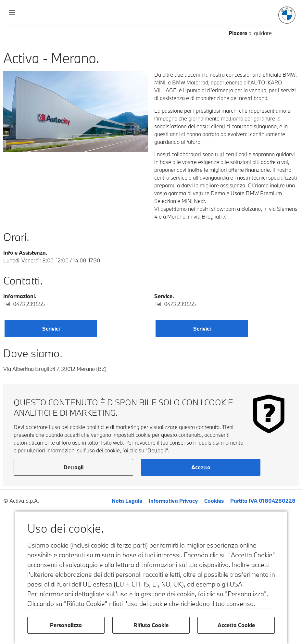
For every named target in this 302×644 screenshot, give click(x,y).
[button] (12, 12)
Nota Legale (127, 501)
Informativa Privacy (173, 501)
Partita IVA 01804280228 (263, 501)
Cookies (214, 501)
